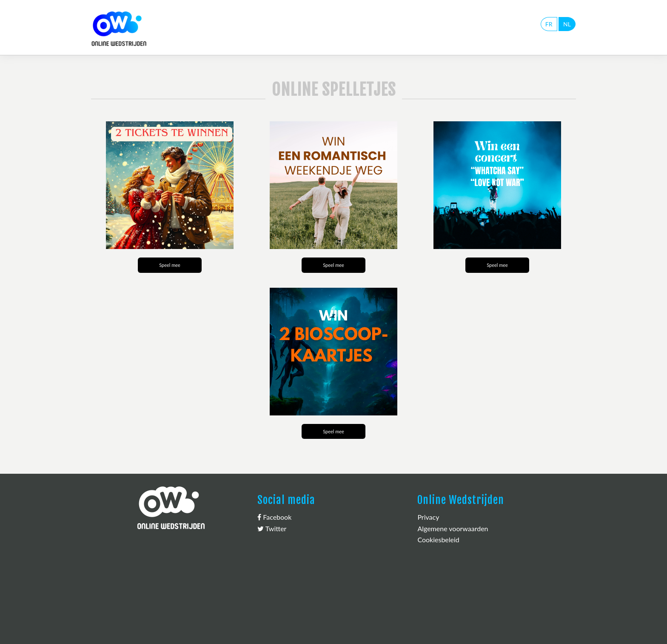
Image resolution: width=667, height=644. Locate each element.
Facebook (274, 517)
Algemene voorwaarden (453, 528)
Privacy (428, 517)
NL (567, 24)
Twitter (272, 528)
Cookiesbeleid (438, 540)
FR (549, 24)
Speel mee (170, 265)
